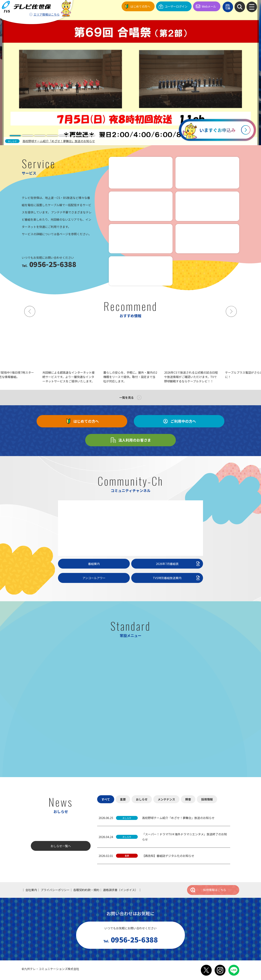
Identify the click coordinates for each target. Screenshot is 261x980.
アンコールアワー (94, 578)
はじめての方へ (140, 6)
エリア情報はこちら (47, 14)
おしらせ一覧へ (61, 846)
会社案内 (31, 890)
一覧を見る (127, 397)
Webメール (209, 6)
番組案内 (94, 564)
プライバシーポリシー (55, 890)
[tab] (15, 136)
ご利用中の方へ (179, 421)
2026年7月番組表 (178, 564)
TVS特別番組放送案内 (177, 578)
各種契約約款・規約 (86, 890)
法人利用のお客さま (130, 440)
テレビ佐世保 (27, 7)
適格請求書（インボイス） (120, 890)
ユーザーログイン (176, 6)
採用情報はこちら (208, 890)
